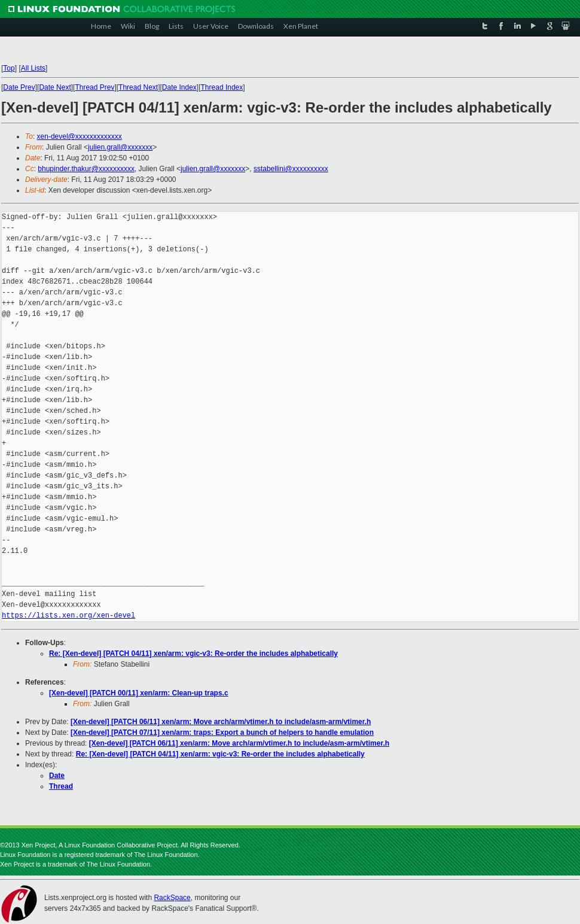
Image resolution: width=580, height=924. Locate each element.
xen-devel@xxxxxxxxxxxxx (80, 136)
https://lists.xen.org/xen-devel (68, 616)
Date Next (55, 87)
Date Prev (19, 87)
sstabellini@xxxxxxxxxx (291, 169)
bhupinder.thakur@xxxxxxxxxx (86, 169)
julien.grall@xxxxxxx (120, 147)
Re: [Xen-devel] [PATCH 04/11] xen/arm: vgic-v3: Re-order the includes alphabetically (193, 654)
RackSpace (172, 898)
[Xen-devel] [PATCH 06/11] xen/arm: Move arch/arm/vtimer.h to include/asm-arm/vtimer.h (221, 722)
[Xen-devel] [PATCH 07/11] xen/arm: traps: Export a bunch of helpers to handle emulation (222, 732)
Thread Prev (94, 87)
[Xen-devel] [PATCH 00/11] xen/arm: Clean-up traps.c (139, 693)
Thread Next (138, 87)
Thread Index (222, 87)
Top (9, 68)
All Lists (33, 68)
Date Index (179, 87)
